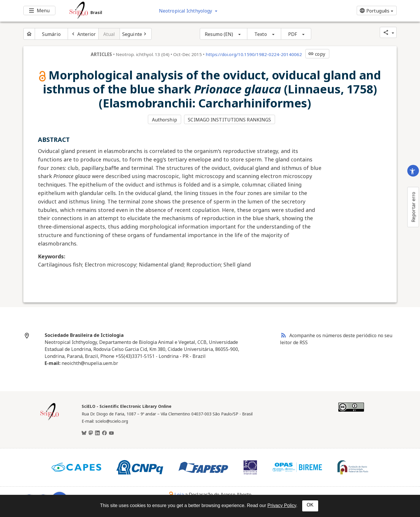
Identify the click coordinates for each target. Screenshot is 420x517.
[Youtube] (111, 433)
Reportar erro (413, 207)
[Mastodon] (91, 433)
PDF (293, 34)
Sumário (51, 34)
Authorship (164, 120)
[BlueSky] (84, 433)
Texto (261, 34)
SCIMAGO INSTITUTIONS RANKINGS (229, 120)
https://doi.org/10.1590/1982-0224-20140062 (254, 54)
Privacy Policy (282, 505)
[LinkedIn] (97, 433)
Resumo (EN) (219, 34)
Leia (176, 495)
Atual (109, 34)
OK (310, 505)
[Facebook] (104, 433)
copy (316, 54)
